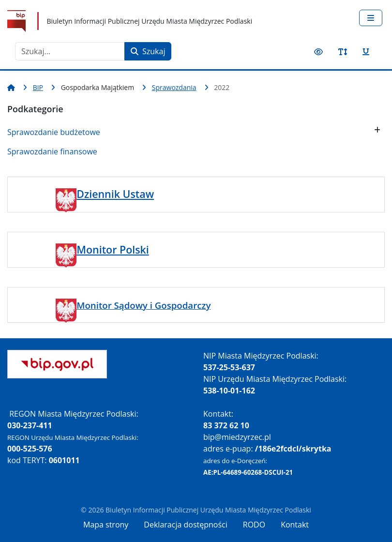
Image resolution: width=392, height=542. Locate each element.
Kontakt (295, 525)
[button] (377, 130)
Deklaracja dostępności (185, 525)
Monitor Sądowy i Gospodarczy (143, 305)
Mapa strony (106, 525)
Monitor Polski (113, 249)
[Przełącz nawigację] (371, 18)
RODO (254, 525)
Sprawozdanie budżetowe (54, 132)
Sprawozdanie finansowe (52, 151)
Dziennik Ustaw (115, 194)
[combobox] (70, 51)
